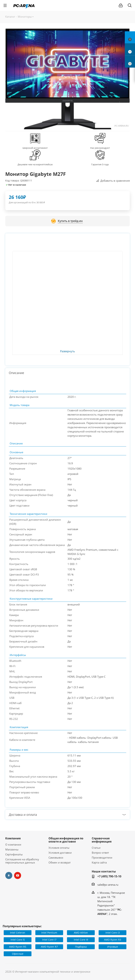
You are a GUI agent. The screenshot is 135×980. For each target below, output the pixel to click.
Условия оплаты (59, 848)
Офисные (18, 954)
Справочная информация (102, 840)
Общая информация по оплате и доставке (66, 840)
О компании (13, 844)
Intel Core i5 (18, 940)
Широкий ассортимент (35, 148)
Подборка (81, 947)
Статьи (96, 848)
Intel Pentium (49, 933)
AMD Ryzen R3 (113, 940)
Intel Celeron (18, 933)
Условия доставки (60, 853)
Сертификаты (14, 854)
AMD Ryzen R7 (49, 947)
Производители (102, 857)
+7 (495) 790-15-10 (109, 876)
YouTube (18, 875)
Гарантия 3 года (100, 164)
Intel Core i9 (81, 940)
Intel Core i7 (49, 940)
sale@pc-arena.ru (108, 885)
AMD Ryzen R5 (18, 947)
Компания (13, 838)
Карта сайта (99, 862)
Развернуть (67, 351)
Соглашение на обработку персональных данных (22, 861)
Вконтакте (9, 875)
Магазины (12, 849)
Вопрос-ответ (100, 853)
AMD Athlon (81, 933)
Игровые (113, 947)
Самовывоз (56, 857)
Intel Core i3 (113, 933)
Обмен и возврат (60, 862)
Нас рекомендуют (100, 148)
